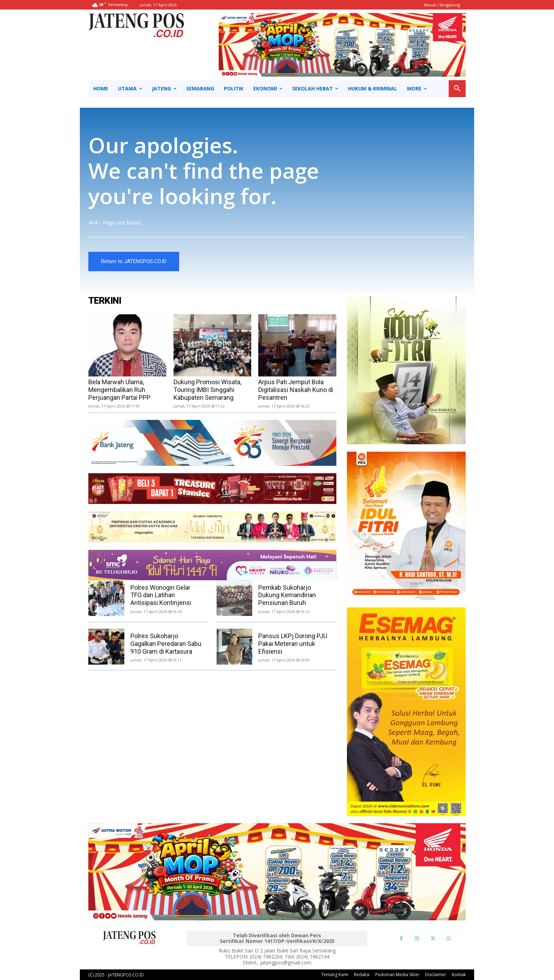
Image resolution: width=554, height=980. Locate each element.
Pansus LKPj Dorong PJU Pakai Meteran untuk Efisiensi (293, 643)
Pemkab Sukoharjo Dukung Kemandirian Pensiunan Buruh (287, 595)
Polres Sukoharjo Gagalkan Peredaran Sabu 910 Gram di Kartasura (166, 643)
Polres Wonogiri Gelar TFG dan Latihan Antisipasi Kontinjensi (161, 595)
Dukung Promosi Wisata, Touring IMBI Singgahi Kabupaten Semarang (207, 390)
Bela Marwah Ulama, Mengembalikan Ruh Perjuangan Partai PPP (119, 390)
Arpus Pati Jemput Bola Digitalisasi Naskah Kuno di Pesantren (296, 390)
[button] (457, 89)
